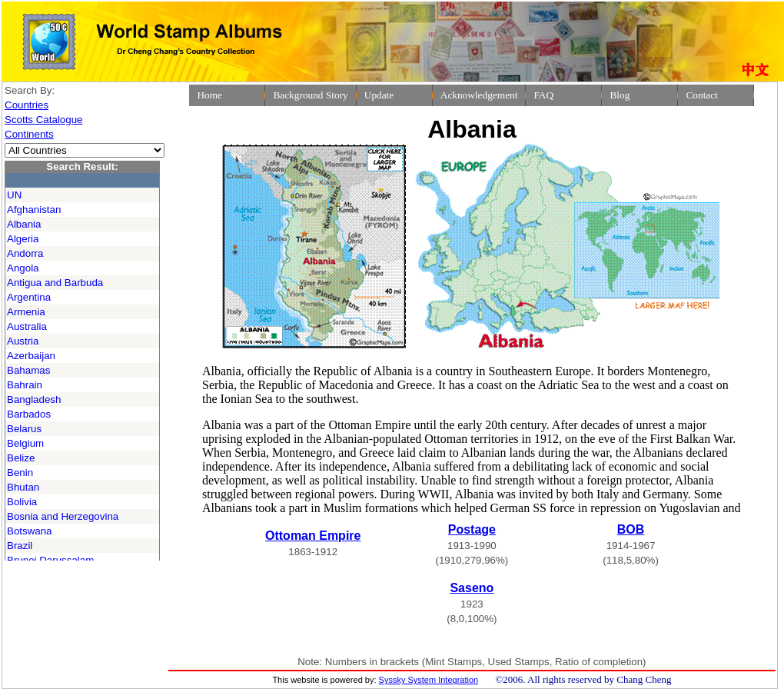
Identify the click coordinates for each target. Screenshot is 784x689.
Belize (21, 458)
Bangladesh (34, 399)
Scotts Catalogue (44, 120)
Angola (23, 268)
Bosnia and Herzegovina (63, 516)
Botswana (30, 531)
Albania (24, 224)
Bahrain (25, 385)
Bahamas (28, 370)
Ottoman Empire (313, 536)
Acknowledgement (479, 95)
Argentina (29, 297)
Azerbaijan (31, 356)
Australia (27, 326)
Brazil (20, 546)
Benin (20, 473)
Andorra (25, 253)
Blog (620, 95)
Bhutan (23, 487)
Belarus (24, 429)
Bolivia (22, 502)
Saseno (472, 588)
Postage (472, 529)
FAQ (543, 95)
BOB (631, 529)
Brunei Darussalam (50, 560)
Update (379, 95)
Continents (29, 134)
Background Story (310, 95)
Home (209, 95)
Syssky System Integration (429, 680)
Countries (27, 105)
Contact (701, 95)
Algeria (23, 239)
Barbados (29, 414)
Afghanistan (34, 210)
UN (14, 195)
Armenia (26, 312)
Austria (23, 341)
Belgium (25, 443)
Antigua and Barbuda (55, 283)
